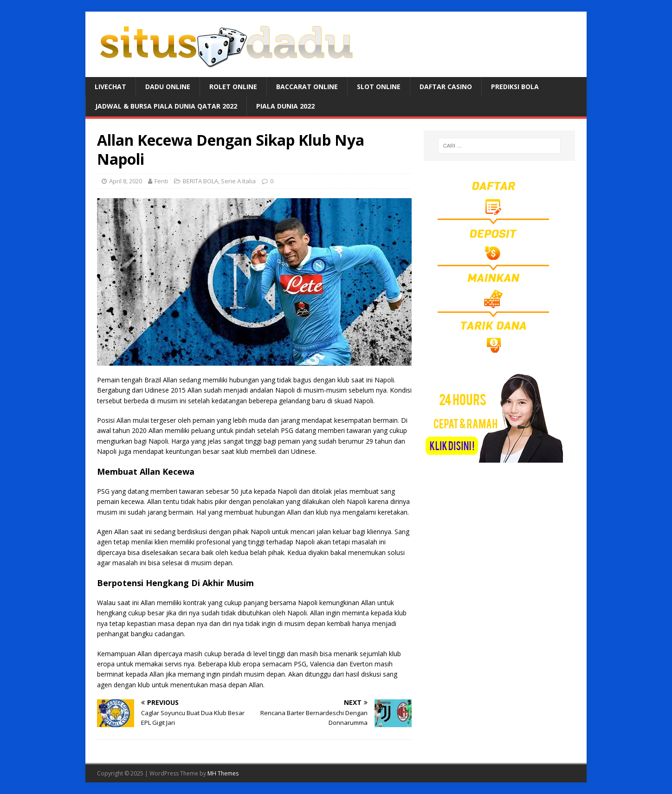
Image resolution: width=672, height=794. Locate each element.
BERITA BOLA (200, 181)
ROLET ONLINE (233, 87)
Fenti (161, 181)
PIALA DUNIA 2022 (285, 106)
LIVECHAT (110, 87)
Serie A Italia (238, 181)
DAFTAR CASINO (446, 87)
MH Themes (223, 773)
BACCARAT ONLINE (307, 87)
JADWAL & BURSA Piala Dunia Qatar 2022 (166, 106)
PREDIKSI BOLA (515, 87)
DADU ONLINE (168, 87)
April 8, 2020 (126, 181)
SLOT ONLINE (379, 87)
